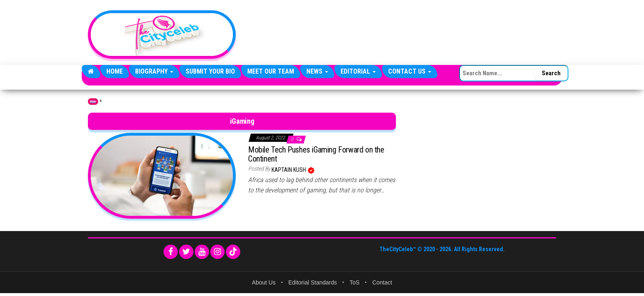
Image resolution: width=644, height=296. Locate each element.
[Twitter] (186, 252)
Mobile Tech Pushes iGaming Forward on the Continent (316, 154)
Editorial (358, 71)
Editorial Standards (313, 282)
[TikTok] (233, 252)
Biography (154, 71)
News (317, 71)
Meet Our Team (271, 71)
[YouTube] (202, 252)
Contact (382, 282)
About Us (264, 282)
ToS (354, 282)
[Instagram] (217, 252)
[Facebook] (171, 252)
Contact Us (410, 71)
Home (115, 71)
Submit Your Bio (210, 71)
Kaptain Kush (289, 170)
